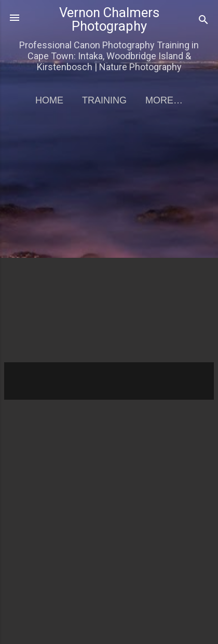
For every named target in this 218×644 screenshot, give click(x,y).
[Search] (203, 21)
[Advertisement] (109, 243)
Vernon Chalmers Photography (109, 19)
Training (104, 100)
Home (49, 100)
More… (164, 100)
